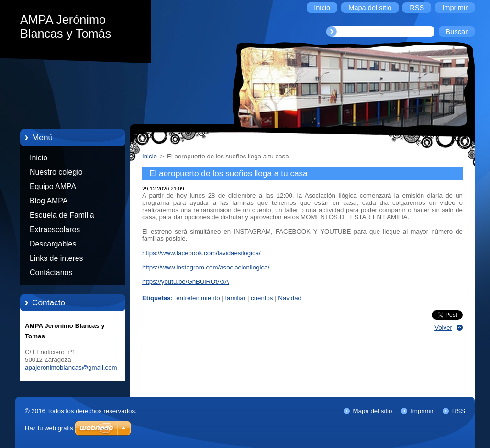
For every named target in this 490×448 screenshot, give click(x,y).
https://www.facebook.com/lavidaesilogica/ (201, 253)
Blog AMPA (49, 201)
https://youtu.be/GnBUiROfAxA (185, 282)
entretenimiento (198, 298)
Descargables (53, 244)
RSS (459, 411)
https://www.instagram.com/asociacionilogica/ (206, 267)
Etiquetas (156, 298)
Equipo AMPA (53, 186)
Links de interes (56, 258)
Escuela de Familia (62, 215)
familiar (235, 298)
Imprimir (422, 411)
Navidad (290, 298)
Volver (443, 328)
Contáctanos (51, 273)
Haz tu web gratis (49, 428)
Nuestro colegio (56, 172)
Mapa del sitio (373, 411)
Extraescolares (55, 230)
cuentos (262, 298)
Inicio (39, 158)
